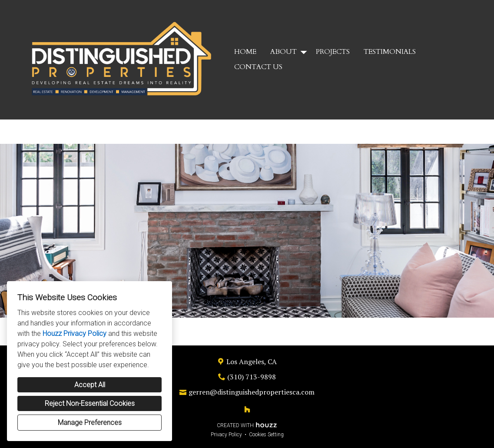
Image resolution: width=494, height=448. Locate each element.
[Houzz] (247, 409)
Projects (333, 52)
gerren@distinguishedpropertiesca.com (252, 392)
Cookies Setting (266, 435)
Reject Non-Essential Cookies (90, 403)
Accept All (90, 385)
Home (245, 52)
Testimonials (390, 52)
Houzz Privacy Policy (75, 334)
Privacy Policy (226, 435)
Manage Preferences (90, 423)
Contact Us (258, 67)
